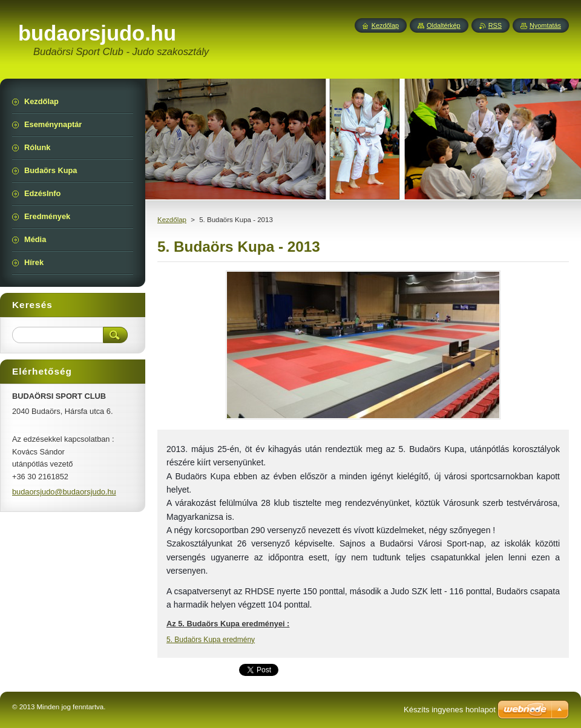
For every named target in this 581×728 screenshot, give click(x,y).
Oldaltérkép (444, 25)
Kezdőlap (172, 220)
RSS (495, 25)
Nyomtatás (545, 25)
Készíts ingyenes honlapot (450, 710)
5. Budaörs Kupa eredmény (211, 640)
